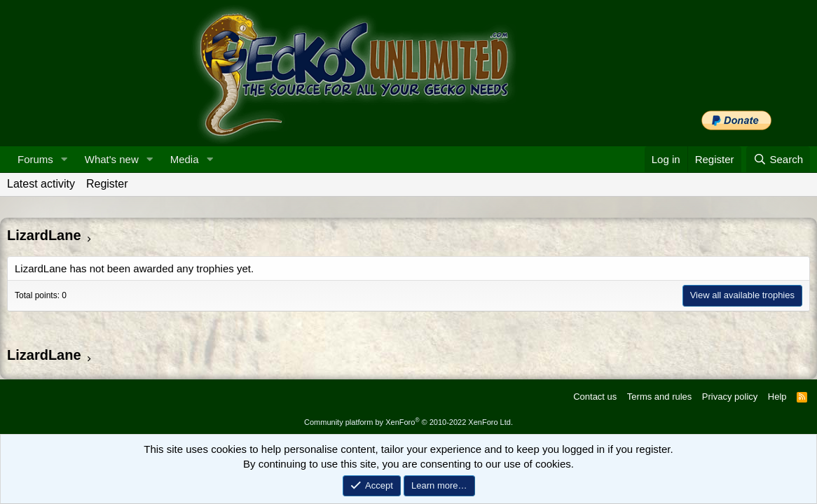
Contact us (595, 397)
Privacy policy (730, 397)
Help (777, 397)
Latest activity (41, 184)
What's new (112, 159)
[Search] (778, 159)
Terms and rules (659, 397)
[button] (64, 159)
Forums (35, 159)
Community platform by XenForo (408, 422)
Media (185, 159)
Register (107, 184)
